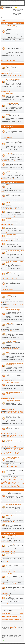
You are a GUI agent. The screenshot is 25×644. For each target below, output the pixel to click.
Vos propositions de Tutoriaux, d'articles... (15, 59)
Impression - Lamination (19, 305)
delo (13, 380)
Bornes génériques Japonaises (13, 90)
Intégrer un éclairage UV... (6, 433)
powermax (15, 502)
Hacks (18, 413)
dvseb (20, 639)
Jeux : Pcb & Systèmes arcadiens (14, 469)
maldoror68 (15, 270)
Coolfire (14, 151)
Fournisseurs (9, 295)
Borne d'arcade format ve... (6, 151)
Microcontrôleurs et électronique (17, 411)
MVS (10, 482)
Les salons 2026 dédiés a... (6, 522)
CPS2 (13, 482)
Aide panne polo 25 (5, 372)
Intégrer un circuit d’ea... (5, 339)
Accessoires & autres (5, 437)
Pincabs (8, 194)
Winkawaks (14, 454)
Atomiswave (18, 484)
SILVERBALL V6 (4, 248)
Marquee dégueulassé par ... (6, 321)
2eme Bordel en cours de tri (13, 596)
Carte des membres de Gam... (7, 513)
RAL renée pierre (4, 331)
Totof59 (6, 303)
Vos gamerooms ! (10, 281)
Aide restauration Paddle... (6, 101)
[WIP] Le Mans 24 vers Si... (6, 112)
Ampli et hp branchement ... (6, 380)
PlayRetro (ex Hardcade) (12, 448)
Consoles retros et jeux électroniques (15, 250)
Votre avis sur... (4, 60)
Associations (9, 492)
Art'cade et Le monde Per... (6, 530)
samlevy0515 (14, 57)
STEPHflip (11, 248)
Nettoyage (11, 437)
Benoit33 (15, 179)
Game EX (3, 451)
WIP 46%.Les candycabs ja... (6, 584)
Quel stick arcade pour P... (6, 169)
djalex (11, 74)
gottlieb (14, 123)
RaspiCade (7, 451)
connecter (21, 2)
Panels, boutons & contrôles (13, 383)
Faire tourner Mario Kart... (6, 57)
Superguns (9, 171)
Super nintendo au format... (6, 161)
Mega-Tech (14, 485)
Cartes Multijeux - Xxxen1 (19, 482)
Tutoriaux (8, 43)
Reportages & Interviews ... (12, 524)
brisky (14, 571)
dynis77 (14, 560)
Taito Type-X (14, 486)
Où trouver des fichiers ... (6, 425)
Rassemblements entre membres (14, 505)
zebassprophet (16, 349)
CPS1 (11, 484)
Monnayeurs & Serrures (15, 435)
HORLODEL (21, 413)
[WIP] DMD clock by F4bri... (6, 409)
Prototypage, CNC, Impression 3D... (14, 333)
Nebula (20, 454)
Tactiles (8, 243)
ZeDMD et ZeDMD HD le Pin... (7, 200)
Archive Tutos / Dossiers (11, 60)
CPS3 (14, 484)
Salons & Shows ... (11, 516)
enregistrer (8, 4)
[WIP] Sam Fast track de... (6, 225)
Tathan (13, 398)
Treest (13, 465)
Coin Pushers (9, 227)
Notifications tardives (5, 551)
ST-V (11, 486)
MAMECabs (9, 129)
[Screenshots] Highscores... (6, 571)
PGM (9, 484)
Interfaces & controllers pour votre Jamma (9, 413)
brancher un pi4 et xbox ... (6, 465)
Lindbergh (6, 484)
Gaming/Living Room (5, 289)
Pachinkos (9, 211)
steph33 (14, 161)
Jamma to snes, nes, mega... (6, 179)
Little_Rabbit (14, 101)
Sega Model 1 (19, 485)
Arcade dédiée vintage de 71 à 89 (13, 76)
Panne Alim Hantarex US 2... (6, 123)
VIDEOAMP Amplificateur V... (6, 361)
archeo (13, 425)
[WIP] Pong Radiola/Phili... (6, 259)
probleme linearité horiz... (6, 593)
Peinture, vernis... (10, 323)
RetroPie (11, 451)
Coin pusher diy (4, 232)
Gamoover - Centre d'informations (10, 608)
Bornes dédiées (10, 66)
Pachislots (9, 203)
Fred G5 (13, 339)
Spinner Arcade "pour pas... (6, 390)
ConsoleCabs (9, 153)
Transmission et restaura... (6, 542)
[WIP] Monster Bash (5, 192)
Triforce (18, 486)
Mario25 (14, 41)
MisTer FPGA (16, 467)
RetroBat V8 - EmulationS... (6, 446)
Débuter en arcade (10, 25)
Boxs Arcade (7, 482)
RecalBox (15, 451)
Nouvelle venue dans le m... (6, 41)
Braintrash (15, 321)
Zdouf (12, 137)
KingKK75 (14, 530)
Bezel (2, 303)
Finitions (8, 427)
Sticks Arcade (9, 163)
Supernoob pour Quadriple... (6, 603)
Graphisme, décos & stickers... (13, 415)
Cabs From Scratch (11, 140)
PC (13, 467)
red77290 (14, 409)
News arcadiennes (10, 554)
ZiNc (18, 454)
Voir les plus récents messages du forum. (10, 630)
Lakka (2, 455)
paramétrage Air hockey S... (6, 270)
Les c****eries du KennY (5, 137)
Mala (9, 452)
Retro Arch (6, 452)
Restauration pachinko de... (6, 216)
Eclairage (22, 435)
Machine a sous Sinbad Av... (6, 209)
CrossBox (12, 452)
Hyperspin (18, 448)
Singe (21, 450)
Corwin (14, 112)
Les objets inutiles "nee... (6, 278)
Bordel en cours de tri (11, 586)
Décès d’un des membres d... (6, 502)
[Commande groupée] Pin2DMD (8, 615)
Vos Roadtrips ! (10, 574)
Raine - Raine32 (17, 450)
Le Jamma (9, 411)
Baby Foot (9, 218)
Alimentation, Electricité (12, 341)
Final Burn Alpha (17, 452)
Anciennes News (10, 562)
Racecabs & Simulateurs (12, 103)
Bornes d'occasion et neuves (11, 306)
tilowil (13, 240)
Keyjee (11, 372)
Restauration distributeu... (6, 240)
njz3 (14, 361)
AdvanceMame (4, 454)
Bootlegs (11, 481)
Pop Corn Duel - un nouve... (6, 560)
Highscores (9, 564)
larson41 (14, 522)
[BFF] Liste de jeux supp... (6, 398)
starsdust (10, 331)
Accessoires (3, 306)
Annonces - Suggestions (12, 544)
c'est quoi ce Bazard (5, 88)
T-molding (9, 435)
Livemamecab (11, 450)
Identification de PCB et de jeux (13, 480)
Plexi (11, 305)
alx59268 (14, 209)
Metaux (9, 305)
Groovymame (9, 454)
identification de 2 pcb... (5, 478)
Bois (13, 305)
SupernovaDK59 (15, 278)
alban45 (11, 88)
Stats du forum (7, 624)
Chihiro (2, 484)
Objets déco (9, 272)
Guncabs (8, 114)
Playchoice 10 (9, 485)
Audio (8, 374)
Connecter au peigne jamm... (6, 349)
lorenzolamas (15, 446)
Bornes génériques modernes (13, 79)
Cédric (13, 259)
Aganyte (11, 192)
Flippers (8, 184)
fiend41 (14, 584)
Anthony (14, 169)
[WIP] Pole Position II (5, 74)
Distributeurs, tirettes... (12, 234)
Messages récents (7, 610)
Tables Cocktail (10, 94)
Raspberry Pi (10, 467)
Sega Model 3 (7, 486)
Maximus (7, 450)
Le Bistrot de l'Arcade (11, 536)
